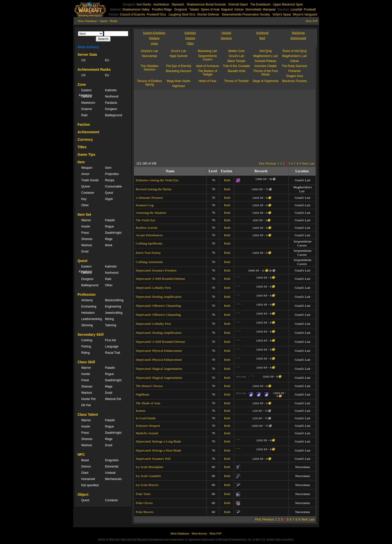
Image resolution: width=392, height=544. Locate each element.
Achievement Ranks (94, 69)
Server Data (87, 54)
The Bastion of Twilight (207, 73)
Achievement (88, 132)
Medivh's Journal (147, 433)
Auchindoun (161, 4)
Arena (154, 43)
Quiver (86, 186)
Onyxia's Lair (150, 51)
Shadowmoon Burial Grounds (206, 4)
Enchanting (89, 306)
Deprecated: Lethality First (153, 288)
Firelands (294, 71)
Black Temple (236, 61)
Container (88, 193)
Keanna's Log (145, 205)
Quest (103, 21)
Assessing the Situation (151, 213)
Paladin (110, 220)
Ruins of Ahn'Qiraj (294, 51)
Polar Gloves (144, 503)
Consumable (113, 186)
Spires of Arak (210, 9)
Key (84, 199)
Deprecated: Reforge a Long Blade (158, 441)
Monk (109, 245)
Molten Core (236, 51)
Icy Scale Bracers (147, 485)
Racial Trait (112, 353)
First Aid (110, 340)
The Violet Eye (145, 220)
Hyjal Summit (179, 56)
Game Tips (86, 154)
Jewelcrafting (114, 313)
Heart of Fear (208, 81)
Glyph (109, 199)
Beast (85, 460)
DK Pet (86, 405)
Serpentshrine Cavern (208, 58)
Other (85, 205)
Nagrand (227, 9)
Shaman (87, 239)
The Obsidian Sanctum (149, 68)
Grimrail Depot (238, 4)
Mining (109, 319)
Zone (82, 84)
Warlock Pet (113, 399)
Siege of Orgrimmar (266, 81)
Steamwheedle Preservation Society (246, 14)
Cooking (87, 340)
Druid (85, 251)
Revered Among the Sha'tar (154, 189)
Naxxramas (150, 56)
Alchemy (87, 300)
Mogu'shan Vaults (178, 81)
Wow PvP (312, 21)
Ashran (239, 9)
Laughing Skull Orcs (182, 14)
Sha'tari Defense (208, 14)
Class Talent (88, 414)
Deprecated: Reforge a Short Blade (158, 450)
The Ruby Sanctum (295, 66)
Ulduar (294, 61)
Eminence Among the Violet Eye (157, 180)
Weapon (87, 168)
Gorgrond (181, 9)
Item (81, 162)
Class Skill (86, 362)
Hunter (86, 226)
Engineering (113, 306)
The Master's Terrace (149, 386)
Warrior (86, 220)
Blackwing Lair (207, 51)
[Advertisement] (182, 125)
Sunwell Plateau (265, 61)
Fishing (86, 346)
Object (83, 494)
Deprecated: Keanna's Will (153, 459)
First (262, 163)
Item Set (84, 214)
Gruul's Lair (179, 51)
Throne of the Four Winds (265, 73)
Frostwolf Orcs (156, 14)
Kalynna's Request (148, 426)
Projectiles (112, 174)
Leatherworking (91, 319)
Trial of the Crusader (237, 66)
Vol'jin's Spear (282, 14)
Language (112, 346)
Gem (108, 168)
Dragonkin (112, 460)
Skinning (87, 325)
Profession (86, 294)
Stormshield (253, 9)
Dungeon (111, 109)
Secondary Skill (90, 334)
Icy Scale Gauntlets (148, 476)
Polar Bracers (144, 512)
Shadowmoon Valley (136, 9)
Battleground (113, 115)
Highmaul (179, 86)
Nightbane (142, 394)
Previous (271, 163)
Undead (110, 473)
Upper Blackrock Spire (288, 4)
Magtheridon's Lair (265, 56)
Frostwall (310, 9)
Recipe (110, 180)
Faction (84, 124)
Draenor (87, 109)
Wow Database (87, 21)
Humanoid (88, 479)
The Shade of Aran (148, 403)
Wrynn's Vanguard (305, 14)
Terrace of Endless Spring (149, 83)
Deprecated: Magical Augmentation (159, 369)
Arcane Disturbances (149, 235)
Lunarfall (296, 9)
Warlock (87, 245)
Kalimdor (111, 90)
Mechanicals (113, 479)
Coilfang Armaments (149, 262)
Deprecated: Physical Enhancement (159, 351)
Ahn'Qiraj (266, 51)
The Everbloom (260, 4)
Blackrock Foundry (294, 81)
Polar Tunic (143, 494)
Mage (109, 239)
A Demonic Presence (149, 198)
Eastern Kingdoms (85, 93)
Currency (85, 139)
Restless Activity (147, 228)
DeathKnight (113, 233)
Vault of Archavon (207, 66)
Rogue (109, 226)
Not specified (90, 485)
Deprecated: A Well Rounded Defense (160, 279)
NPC (81, 454)
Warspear (269, 9)
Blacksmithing (114, 300)
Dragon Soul (295, 76)
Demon (86, 466)
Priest (85, 233)
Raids (114, 21)
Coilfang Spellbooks (149, 243)
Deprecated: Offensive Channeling (158, 306)
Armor (85, 174)
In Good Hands (146, 418)
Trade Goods (90, 180)
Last (312, 163)
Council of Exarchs (132, 14)
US (83, 60)
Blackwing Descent (178, 71)
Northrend (112, 96)
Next (305, 163)
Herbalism (88, 313)
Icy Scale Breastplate (149, 467)
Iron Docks (144, 4)
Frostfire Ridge (162, 9)
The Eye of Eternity (178, 66)
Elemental (112, 466)
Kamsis (141, 411)
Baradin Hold (236, 71)
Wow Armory (88, 47)
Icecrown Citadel (266, 66)
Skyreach (178, 4)
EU (107, 60)
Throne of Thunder (236, 81)
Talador (194, 9)
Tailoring (111, 325)
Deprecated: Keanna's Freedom (156, 270)
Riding (85, 353)
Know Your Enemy (148, 253)
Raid (84, 115)
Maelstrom (88, 103)
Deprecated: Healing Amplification (159, 297)
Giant (85, 473)
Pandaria (111, 103)
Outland (86, 96)
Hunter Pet (88, 399)
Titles (82, 147)
